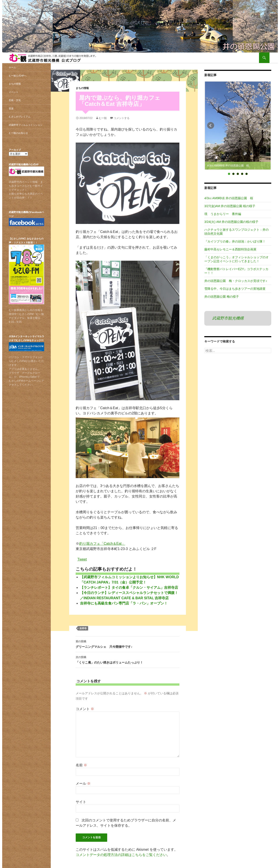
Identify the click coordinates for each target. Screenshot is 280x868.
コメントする (122, 118)
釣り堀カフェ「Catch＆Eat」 (102, 544)
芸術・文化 (15, 100)
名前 (81, 765)
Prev (211, 126)
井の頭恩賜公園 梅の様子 (222, 297)
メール (83, 783)
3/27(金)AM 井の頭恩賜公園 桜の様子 (230, 206)
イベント (14, 92)
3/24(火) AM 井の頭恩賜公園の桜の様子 (231, 222)
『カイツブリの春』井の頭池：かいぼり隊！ (235, 241)
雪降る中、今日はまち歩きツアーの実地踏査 (235, 289)
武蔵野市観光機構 (228, 318)
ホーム (12, 67)
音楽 (11, 108)
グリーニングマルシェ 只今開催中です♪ (128, 644)
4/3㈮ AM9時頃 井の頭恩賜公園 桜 (229, 198)
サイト (81, 802)
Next (265, 126)
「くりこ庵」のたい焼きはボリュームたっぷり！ (128, 659)
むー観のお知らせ (18, 133)
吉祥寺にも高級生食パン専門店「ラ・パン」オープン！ (124, 603)
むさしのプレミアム (20, 117)
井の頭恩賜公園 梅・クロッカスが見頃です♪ (236, 281)
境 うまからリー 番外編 (223, 214)
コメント (85, 709)
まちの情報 (82, 88)
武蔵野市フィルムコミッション (26, 125)
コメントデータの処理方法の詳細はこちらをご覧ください (121, 855)
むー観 (103, 118)
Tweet (82, 559)
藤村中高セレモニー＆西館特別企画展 (230, 249)
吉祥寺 (83, 628)
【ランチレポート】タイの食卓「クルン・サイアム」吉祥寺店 (129, 588)
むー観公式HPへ (18, 76)
